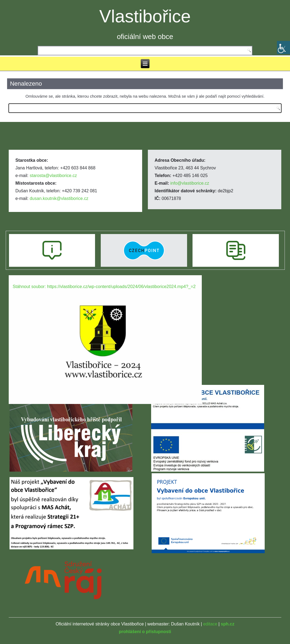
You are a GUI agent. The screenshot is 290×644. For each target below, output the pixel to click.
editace (210, 624)
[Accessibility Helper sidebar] (283, 47)
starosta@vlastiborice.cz (53, 176)
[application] (105, 330)
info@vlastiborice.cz (190, 183)
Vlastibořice (145, 16)
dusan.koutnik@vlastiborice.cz (59, 198)
